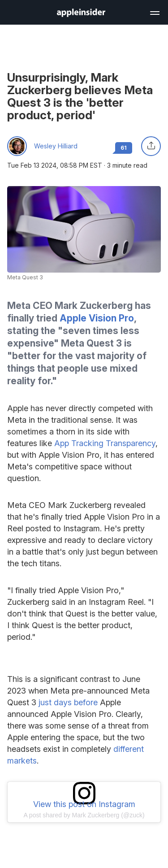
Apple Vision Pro (97, 318)
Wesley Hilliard (56, 146)
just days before (68, 702)
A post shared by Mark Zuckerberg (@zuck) (84, 815)
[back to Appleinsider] (81, 14)
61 (124, 148)
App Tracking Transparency (105, 443)
